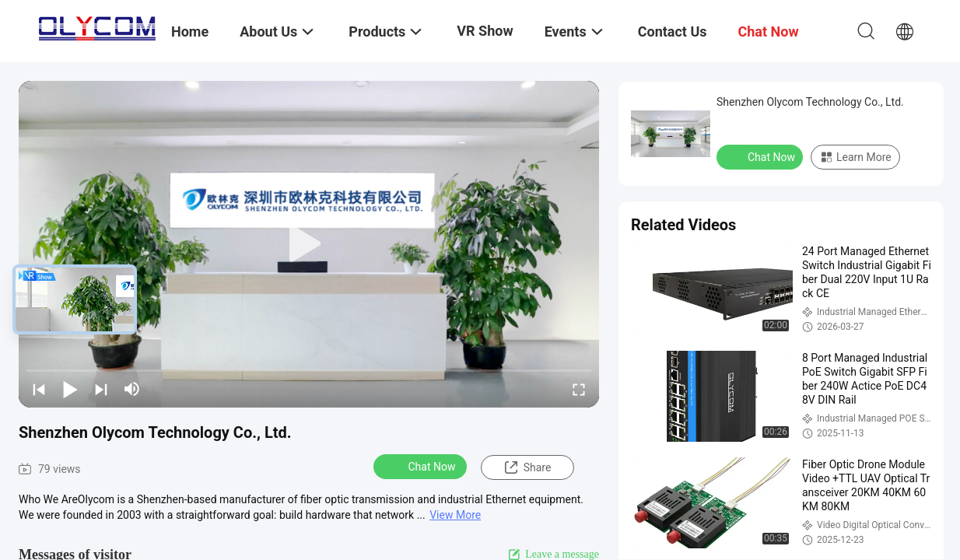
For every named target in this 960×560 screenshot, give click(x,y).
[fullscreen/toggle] (579, 389)
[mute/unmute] (132, 389)
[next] (101, 389)
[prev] (39, 389)
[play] (309, 244)
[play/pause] (70, 389)
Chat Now (422, 466)
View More (455, 515)
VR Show (485, 31)
